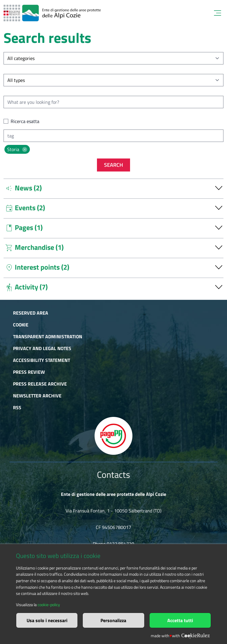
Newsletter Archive (37, 396)
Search (113, 165)
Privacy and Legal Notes (42, 348)
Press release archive (40, 384)
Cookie (21, 325)
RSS (17, 407)
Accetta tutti (180, 620)
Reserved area (31, 313)
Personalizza (113, 620)
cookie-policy (49, 605)
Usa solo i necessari (47, 620)
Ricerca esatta (25, 121)
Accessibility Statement (42, 360)
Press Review (29, 372)
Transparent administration (48, 336)
